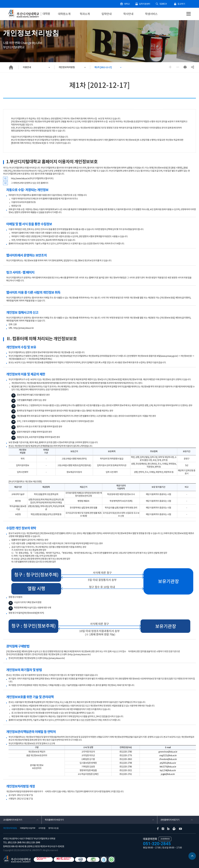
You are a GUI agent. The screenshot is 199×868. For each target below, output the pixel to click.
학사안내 (128, 14)
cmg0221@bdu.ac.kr (168, 756)
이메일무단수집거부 (28, 828)
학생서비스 (151, 14)
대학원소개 (64, 14)
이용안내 (27, 67)
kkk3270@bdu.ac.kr (168, 767)
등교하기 (182, 4)
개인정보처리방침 (67, 67)
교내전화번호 (165, 839)
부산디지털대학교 (23, 14)
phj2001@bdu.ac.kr (168, 763)
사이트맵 (42, 828)
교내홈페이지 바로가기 (13, 820)
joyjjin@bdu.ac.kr (168, 775)
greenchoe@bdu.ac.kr (168, 752)
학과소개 (85, 14)
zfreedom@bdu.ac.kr (168, 760)
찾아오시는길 (53, 828)
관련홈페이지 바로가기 (170, 820)
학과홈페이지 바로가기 (54, 820)
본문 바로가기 (0, 0)
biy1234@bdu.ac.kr (168, 771)
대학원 (47, 14)
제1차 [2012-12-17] (104, 67)
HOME (11, 67)
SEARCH (164, 4)
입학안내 (106, 14)
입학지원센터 (146, 4)
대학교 (129, 4)
